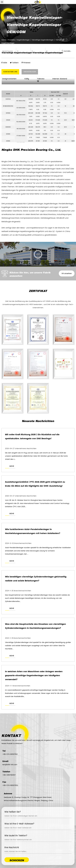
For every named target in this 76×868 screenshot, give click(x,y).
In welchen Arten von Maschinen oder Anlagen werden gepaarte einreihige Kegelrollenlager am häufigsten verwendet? (34, 677)
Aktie (4, 63)
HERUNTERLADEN (30, 72)
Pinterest (26, 63)
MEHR (12, 466)
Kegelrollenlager (23, 40)
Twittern (14, 63)
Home (4, 40)
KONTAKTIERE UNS (10, 72)
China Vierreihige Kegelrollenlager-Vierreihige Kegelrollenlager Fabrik (31, 169)
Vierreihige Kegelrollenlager (43, 40)
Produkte (11, 40)
